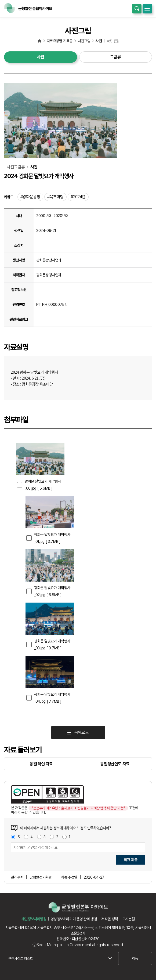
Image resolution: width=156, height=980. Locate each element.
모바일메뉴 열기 (147, 9)
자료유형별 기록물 (60, 41)
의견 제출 (131, 860)
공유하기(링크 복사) (109, 41)
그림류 (116, 57)
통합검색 (137, 9)
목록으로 (81, 732)
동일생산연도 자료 (115, 764)
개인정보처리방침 (34, 919)
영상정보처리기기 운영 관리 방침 (74, 919)
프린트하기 (116, 41)
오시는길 (128, 919)
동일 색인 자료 (41, 764)
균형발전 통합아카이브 (39, 41)
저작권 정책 (109, 919)
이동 (135, 958)
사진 (99, 41)
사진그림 (84, 41)
